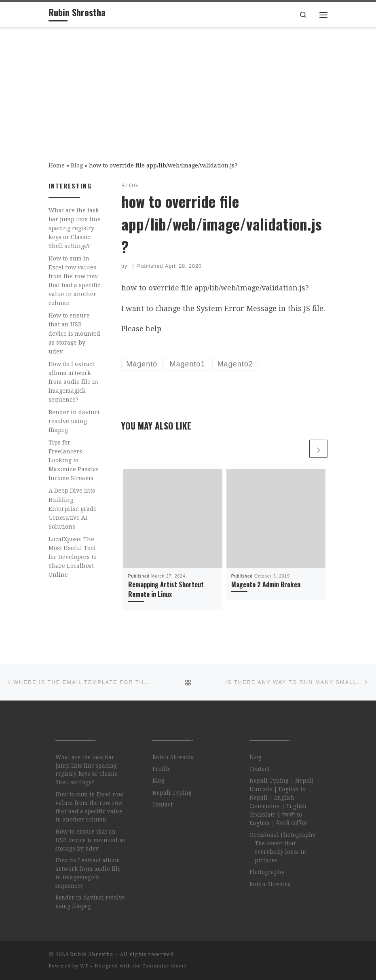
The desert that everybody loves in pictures (280, 852)
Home (57, 165)
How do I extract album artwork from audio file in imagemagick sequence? (73, 382)
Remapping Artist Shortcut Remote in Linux (166, 589)
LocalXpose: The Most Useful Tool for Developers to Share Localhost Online (73, 557)
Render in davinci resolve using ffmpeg (74, 421)
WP (84, 966)
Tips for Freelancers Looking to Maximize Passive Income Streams (74, 460)
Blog (77, 165)
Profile (162, 769)
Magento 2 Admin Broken (266, 584)
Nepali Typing (172, 793)
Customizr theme (164, 966)
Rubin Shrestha (173, 757)
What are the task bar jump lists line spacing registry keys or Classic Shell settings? (75, 228)
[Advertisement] (188, 89)
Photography (267, 872)
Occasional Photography (283, 835)
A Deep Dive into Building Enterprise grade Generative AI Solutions (73, 508)
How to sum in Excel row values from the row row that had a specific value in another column (74, 281)
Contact (163, 804)
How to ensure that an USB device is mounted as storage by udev (74, 333)
